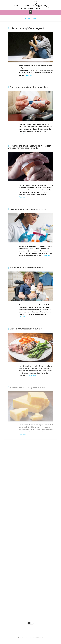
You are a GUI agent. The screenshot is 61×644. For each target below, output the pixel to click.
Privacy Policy (27, 635)
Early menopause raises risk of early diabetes (29, 87)
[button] (30, 12)
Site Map (35, 635)
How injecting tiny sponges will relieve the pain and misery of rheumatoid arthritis (29, 147)
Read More (28, 75)
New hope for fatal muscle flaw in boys (27, 268)
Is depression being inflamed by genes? (27, 28)
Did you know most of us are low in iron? (27, 329)
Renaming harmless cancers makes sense (28, 209)
